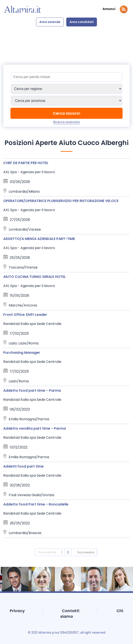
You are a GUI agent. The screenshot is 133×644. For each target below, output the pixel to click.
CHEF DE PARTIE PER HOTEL (26, 163)
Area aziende (50, 22)
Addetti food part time (23, 466)
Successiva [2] (86, 552)
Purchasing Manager (22, 353)
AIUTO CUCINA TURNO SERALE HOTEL (35, 277)
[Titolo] (66, 77)
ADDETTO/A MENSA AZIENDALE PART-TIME (39, 239)
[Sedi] (66, 89)
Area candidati (82, 22)
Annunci (109, 9)
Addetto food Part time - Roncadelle (36, 504)
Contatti (71, 611)
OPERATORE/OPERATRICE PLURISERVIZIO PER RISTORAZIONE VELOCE (61, 201)
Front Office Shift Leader (25, 315)
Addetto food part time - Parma (32, 390)
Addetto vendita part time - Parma (35, 428)
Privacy (17, 611)
